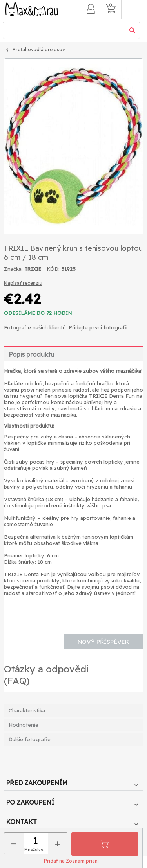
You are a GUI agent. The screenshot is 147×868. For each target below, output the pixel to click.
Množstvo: (34, 849)
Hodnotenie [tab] (24, 725)
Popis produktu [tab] (32, 354)
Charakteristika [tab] (27, 710)
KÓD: (53, 269)
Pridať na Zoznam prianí (71, 861)
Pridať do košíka (105, 844)
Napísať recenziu (23, 283)
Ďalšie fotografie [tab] (30, 739)
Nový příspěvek (103, 642)
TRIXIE (33, 269)
